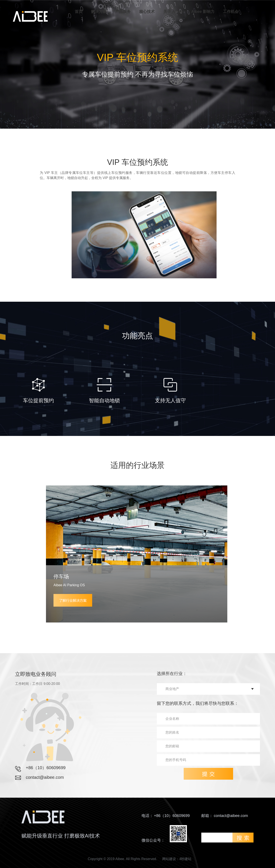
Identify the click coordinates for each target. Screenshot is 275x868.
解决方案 (99, 12)
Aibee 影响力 (203, 12)
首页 (79, 12)
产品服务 (123, 12)
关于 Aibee (173, 12)
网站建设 (169, 859)
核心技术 (147, 12)
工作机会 (231, 12)
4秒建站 (186, 859)
